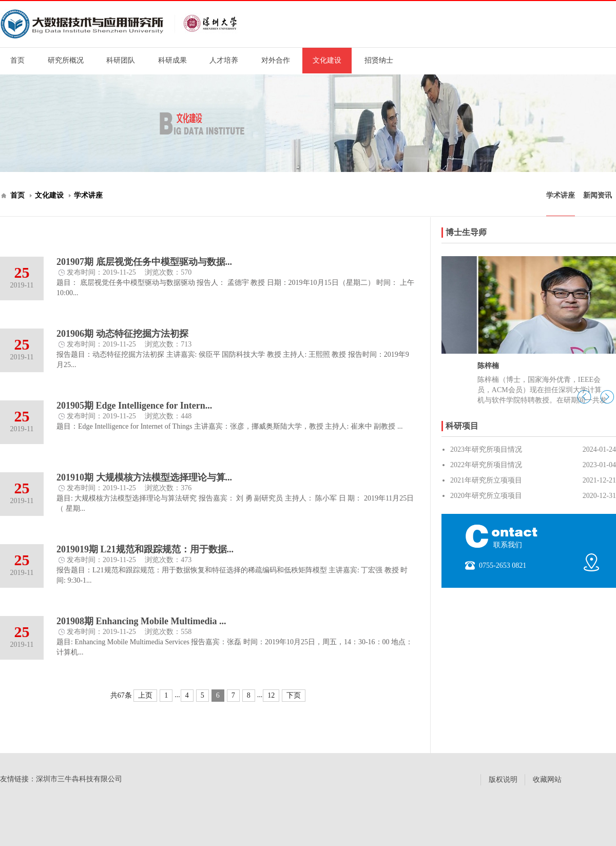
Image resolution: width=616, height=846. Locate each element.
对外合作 (276, 60)
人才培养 (224, 60)
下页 (294, 695)
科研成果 (172, 60)
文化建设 (327, 60)
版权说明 (503, 780)
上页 (145, 695)
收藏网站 (547, 780)
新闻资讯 (598, 195)
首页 (17, 60)
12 (271, 695)
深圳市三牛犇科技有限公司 (79, 779)
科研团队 (121, 60)
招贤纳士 (379, 60)
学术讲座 (88, 195)
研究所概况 (66, 60)
